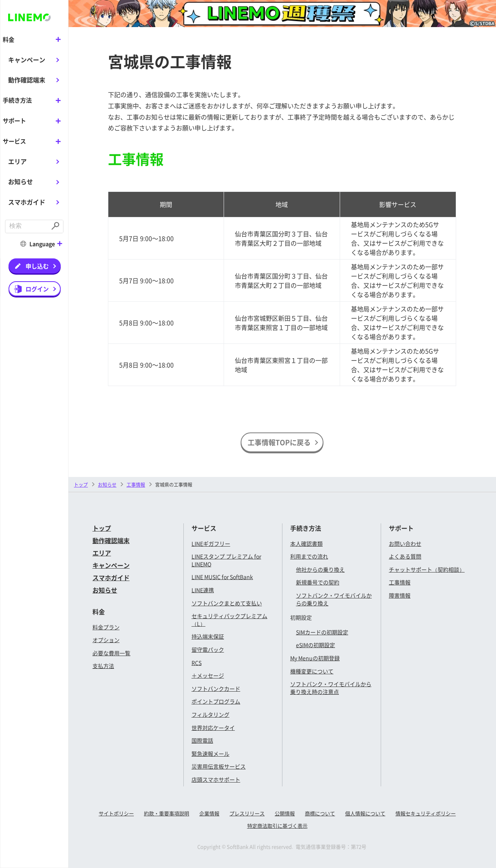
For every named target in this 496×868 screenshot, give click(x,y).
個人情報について (365, 813)
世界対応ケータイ (213, 728)
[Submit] (56, 226)
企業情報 (209, 813)
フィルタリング (210, 714)
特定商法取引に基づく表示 (277, 826)
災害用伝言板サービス (219, 766)
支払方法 (103, 666)
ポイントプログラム (216, 701)
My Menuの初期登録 (315, 658)
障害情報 (400, 595)
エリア (17, 161)
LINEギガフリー (211, 543)
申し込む (37, 265)
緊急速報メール (210, 754)
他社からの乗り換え (320, 569)
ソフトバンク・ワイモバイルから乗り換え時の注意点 (331, 688)
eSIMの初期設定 (316, 645)
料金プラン (106, 627)
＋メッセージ (208, 675)
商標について (320, 813)
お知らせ (21, 181)
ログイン (37, 288)
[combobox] (27, 226)
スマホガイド (27, 201)
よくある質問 (405, 556)
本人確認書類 (306, 543)
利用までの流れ (309, 556)
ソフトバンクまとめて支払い (227, 603)
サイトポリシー (116, 813)
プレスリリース (247, 813)
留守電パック (208, 649)
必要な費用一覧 (111, 653)
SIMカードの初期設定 (322, 632)
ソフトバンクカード (216, 689)
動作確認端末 (27, 80)
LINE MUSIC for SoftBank (222, 577)
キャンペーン (27, 59)
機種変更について (312, 671)
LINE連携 (203, 590)
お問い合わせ (405, 543)
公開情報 (285, 813)
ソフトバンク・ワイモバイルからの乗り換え (334, 599)
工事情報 (400, 582)
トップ (81, 484)
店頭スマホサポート (216, 779)
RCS (197, 663)
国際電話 (202, 740)
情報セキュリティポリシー (426, 813)
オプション (106, 640)
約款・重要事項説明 (167, 813)
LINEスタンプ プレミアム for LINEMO (226, 560)
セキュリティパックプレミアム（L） (229, 620)
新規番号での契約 (318, 582)
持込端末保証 (208, 636)
